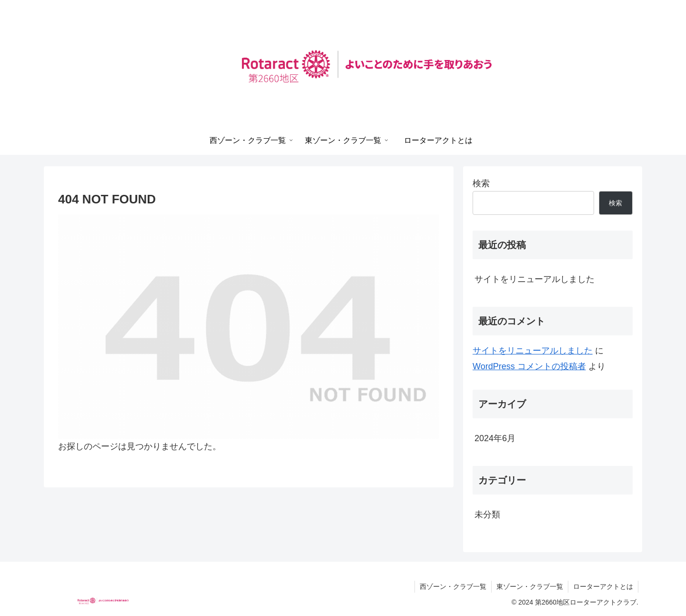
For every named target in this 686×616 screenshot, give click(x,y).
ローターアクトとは (603, 586)
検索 (481, 183)
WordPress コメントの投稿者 (529, 366)
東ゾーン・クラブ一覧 (530, 586)
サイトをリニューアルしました (535, 279)
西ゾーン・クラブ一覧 (453, 586)
